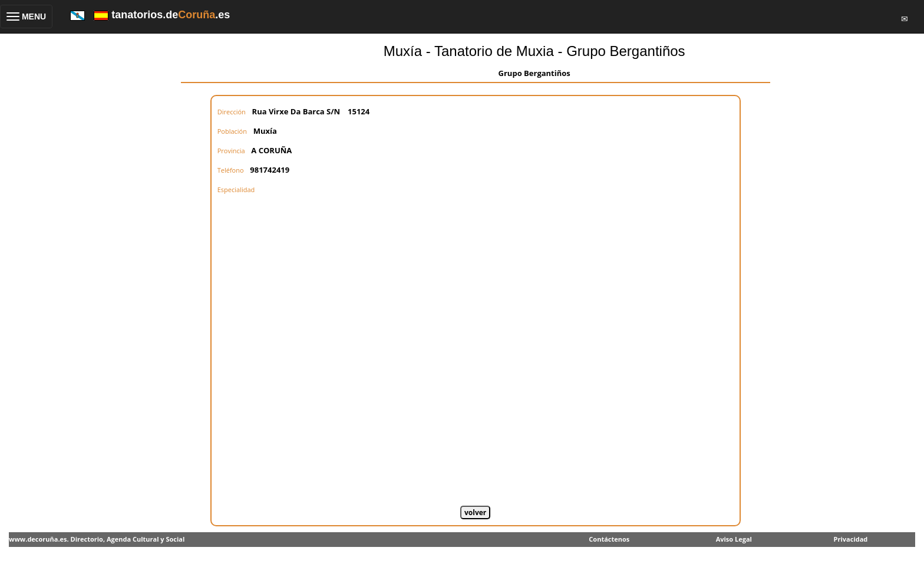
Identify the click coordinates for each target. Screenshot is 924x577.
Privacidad (851, 539)
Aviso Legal (734, 539)
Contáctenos (609, 539)
